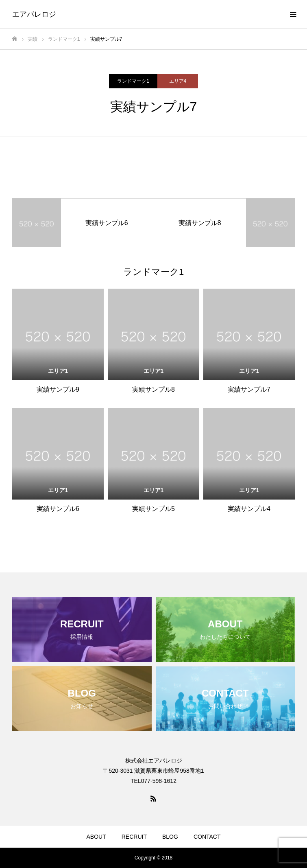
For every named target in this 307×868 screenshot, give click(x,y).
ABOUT (96, 837)
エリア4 (178, 81)
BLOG (170, 837)
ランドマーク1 (133, 81)
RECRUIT (134, 837)
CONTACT (207, 837)
